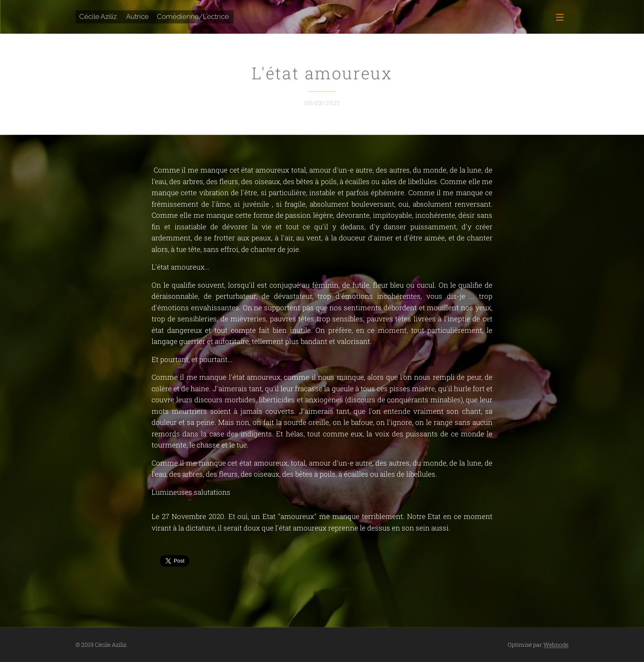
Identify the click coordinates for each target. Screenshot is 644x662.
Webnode (556, 645)
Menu (560, 17)
